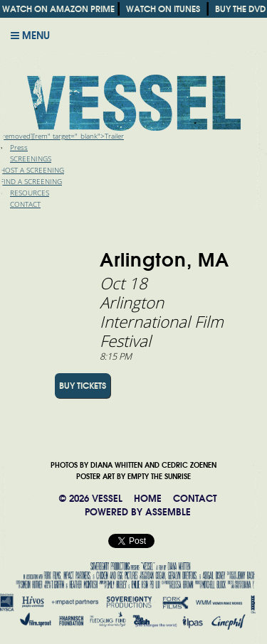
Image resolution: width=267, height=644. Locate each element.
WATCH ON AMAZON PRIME (58, 9)
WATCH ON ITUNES (163, 9)
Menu (30, 36)
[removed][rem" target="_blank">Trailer (62, 136)
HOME (148, 499)
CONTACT (195, 499)
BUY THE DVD (240, 9)
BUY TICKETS (83, 386)
